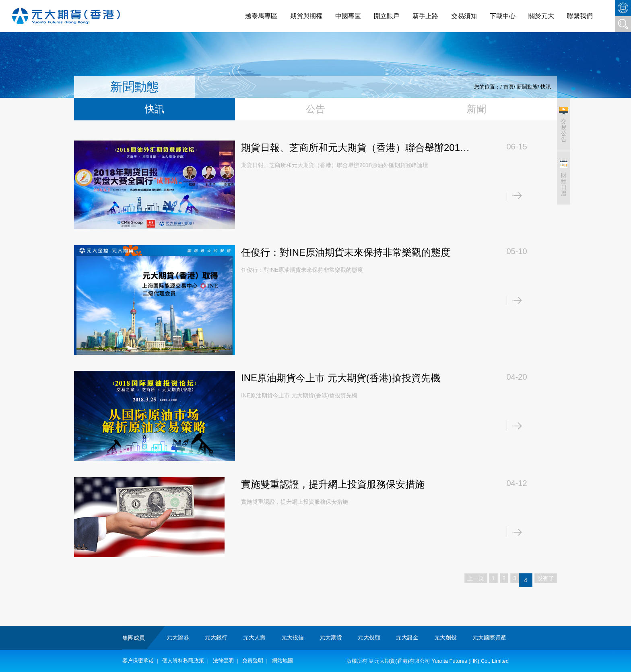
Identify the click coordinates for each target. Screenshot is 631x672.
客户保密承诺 (138, 661)
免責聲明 (253, 661)
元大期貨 (331, 637)
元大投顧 (369, 637)
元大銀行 (216, 637)
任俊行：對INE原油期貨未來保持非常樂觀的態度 (346, 252)
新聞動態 (527, 87)
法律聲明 (223, 661)
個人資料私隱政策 (183, 661)
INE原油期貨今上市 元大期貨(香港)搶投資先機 (341, 378)
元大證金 (407, 637)
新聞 (476, 109)
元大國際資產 (489, 637)
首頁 (509, 87)
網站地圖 (283, 661)
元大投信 (293, 637)
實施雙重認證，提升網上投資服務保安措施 (333, 484)
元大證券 (178, 637)
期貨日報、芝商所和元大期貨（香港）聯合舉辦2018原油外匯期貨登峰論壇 (353, 149)
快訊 (546, 87)
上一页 (476, 578)
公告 (315, 109)
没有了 (546, 578)
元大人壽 (254, 637)
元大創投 (445, 637)
